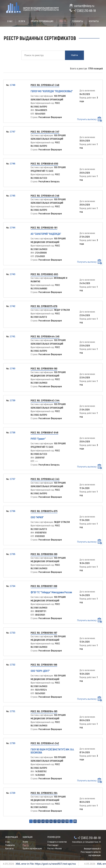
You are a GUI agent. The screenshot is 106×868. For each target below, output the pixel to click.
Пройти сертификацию (42, 21)
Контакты (94, 21)
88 (75, 821)
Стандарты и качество (57, 842)
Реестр (63, 21)
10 (67, 821)
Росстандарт (53, 845)
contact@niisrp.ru (84, 6)
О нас (10, 21)
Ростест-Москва (55, 849)
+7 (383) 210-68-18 (85, 11)
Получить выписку (90, 119)
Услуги (22, 21)
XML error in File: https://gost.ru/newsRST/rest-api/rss (36, 864)
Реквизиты (77, 21)
